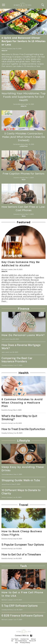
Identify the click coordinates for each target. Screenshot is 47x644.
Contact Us (25, 639)
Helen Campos (7, 49)
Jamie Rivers (6, 484)
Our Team (15, 639)
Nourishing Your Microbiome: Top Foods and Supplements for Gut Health (24, 97)
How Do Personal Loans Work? (23, 335)
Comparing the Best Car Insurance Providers (17, 360)
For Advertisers (21, 641)
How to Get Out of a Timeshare (21, 554)
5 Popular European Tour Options (23, 545)
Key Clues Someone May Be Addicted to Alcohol (21, 264)
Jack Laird (5, 339)
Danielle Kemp (19, 178)
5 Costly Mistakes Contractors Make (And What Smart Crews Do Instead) (24, 137)
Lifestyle (23, 146)
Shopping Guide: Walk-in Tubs (21, 480)
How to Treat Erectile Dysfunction (23, 429)
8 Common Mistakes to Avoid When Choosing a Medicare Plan (22, 403)
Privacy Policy (25, 643)
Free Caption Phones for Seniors (23, 174)
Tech (23, 180)
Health (4, 51)
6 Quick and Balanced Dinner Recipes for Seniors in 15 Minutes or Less (23, 41)
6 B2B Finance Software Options (22, 616)
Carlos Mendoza (19, 104)
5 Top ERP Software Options (20, 606)
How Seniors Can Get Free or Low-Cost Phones (23, 208)
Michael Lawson (7, 269)
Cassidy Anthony (7, 365)
